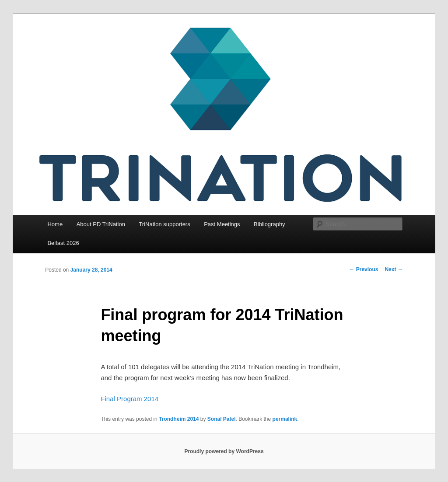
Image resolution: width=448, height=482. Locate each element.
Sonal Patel (222, 419)
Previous (364, 269)
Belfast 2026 (63, 243)
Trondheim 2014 (179, 419)
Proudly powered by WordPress (224, 451)
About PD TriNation (101, 224)
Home (55, 224)
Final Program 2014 (129, 399)
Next (394, 269)
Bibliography (269, 224)
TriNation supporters (164, 224)
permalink (285, 419)
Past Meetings (222, 224)
